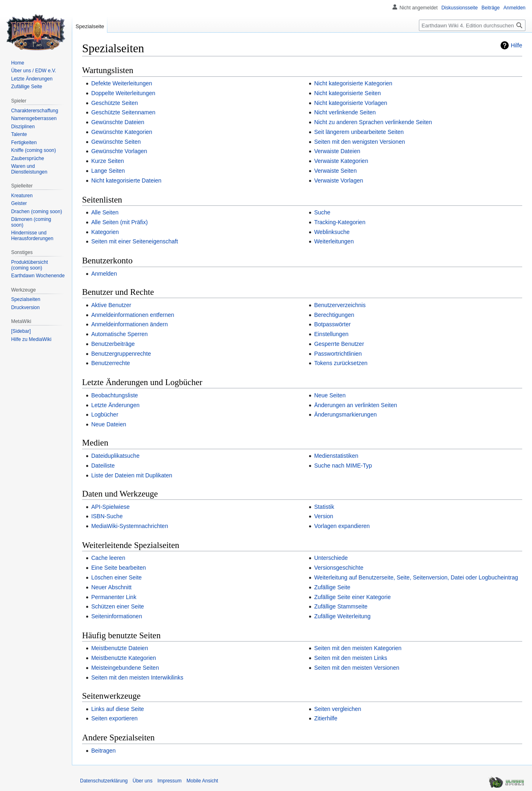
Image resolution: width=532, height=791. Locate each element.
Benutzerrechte (110, 363)
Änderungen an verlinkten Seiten (355, 405)
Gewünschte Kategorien (121, 132)
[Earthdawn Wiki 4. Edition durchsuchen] (472, 25)
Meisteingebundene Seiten (125, 668)
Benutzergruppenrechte (121, 354)
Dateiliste (103, 466)
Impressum (169, 781)
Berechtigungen (334, 315)
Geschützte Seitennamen (123, 112)
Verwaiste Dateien (337, 151)
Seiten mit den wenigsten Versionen (359, 142)
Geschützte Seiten (114, 103)
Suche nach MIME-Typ (343, 466)
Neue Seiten (330, 395)
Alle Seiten (105, 212)
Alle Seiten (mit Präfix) (119, 222)
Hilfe (516, 45)
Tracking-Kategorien (340, 222)
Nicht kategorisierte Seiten (347, 93)
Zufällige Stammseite (341, 606)
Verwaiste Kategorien (341, 161)
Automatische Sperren (119, 334)
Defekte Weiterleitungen (121, 83)
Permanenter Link (114, 597)
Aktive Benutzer (111, 305)
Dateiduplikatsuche (115, 456)
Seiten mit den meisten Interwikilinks (137, 677)
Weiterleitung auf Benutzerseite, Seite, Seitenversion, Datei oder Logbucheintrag (416, 577)
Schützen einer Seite (117, 606)
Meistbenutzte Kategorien (124, 658)
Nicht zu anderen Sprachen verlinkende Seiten (373, 122)
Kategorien (105, 232)
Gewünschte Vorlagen (119, 151)
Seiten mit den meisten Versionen (357, 668)
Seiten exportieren (114, 718)
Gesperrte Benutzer (339, 344)
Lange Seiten (108, 171)
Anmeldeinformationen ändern (129, 324)
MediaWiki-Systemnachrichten (129, 526)
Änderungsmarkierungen (345, 414)
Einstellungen (331, 334)
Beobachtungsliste (114, 395)
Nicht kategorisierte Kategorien (353, 83)
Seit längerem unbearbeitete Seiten (359, 132)
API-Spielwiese (110, 507)
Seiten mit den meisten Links (351, 658)
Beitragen (103, 751)
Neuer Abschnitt (111, 587)
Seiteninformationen (117, 616)
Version (324, 516)
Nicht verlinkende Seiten (345, 112)
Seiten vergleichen (337, 709)
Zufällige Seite (332, 587)
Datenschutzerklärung (104, 781)
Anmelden (104, 274)
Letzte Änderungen (115, 405)
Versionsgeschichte (339, 568)
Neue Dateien (109, 424)
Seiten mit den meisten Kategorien (358, 648)
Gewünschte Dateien (118, 122)
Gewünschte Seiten (116, 142)
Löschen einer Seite (116, 577)
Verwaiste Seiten (335, 171)
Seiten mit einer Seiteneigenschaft (134, 241)
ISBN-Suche (107, 516)
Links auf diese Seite (117, 709)
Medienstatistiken (336, 456)
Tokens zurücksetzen (341, 363)
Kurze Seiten (107, 161)
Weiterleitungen (334, 241)
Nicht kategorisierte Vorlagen (351, 103)
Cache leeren (108, 558)
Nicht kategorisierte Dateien (126, 180)
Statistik (324, 507)
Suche (322, 212)
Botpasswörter (332, 324)
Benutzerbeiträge (113, 344)
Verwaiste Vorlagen (338, 180)
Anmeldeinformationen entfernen (132, 315)
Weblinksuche (332, 232)
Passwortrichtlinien (338, 354)
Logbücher (105, 414)
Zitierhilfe (326, 718)
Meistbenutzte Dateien (119, 648)
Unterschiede (331, 558)
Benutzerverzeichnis (340, 305)
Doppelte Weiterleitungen (123, 93)
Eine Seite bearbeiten (118, 568)
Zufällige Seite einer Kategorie (352, 597)
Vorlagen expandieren (342, 526)
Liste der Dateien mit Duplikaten (131, 475)
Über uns (143, 781)
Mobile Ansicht (202, 781)
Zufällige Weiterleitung (342, 616)
